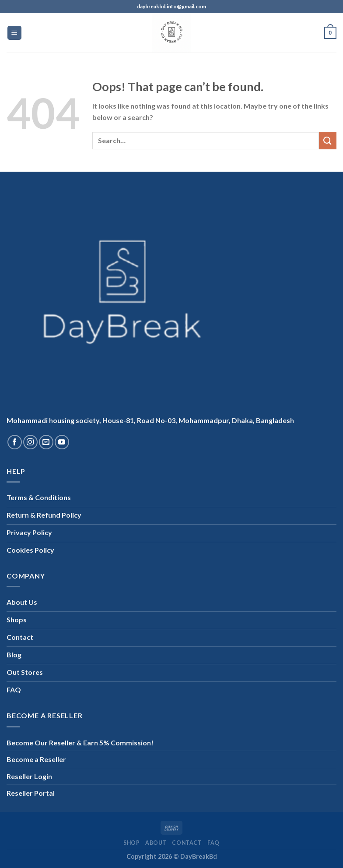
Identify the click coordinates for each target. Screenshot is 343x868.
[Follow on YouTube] (62, 442)
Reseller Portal (31, 793)
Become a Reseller (36, 759)
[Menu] (15, 33)
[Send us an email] (46, 442)
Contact (187, 843)
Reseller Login (29, 776)
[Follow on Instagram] (30, 442)
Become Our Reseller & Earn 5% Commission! (80, 743)
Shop (131, 843)
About (156, 843)
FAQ (213, 843)
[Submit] (328, 140)
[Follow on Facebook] (15, 442)
